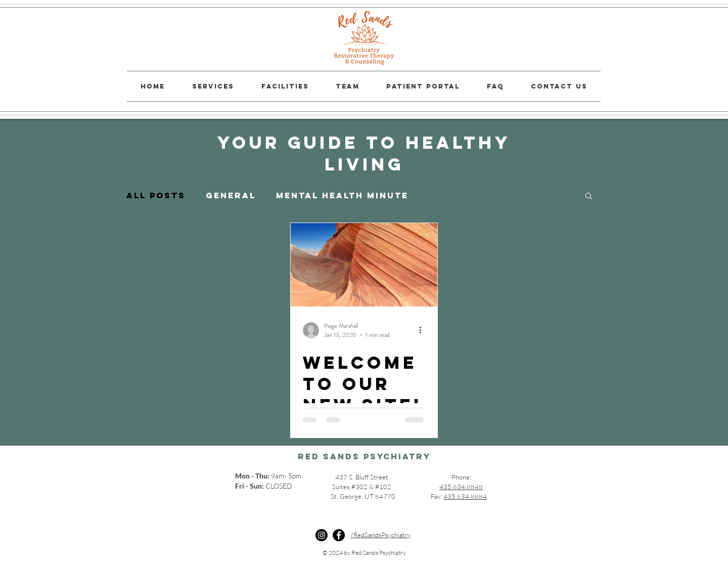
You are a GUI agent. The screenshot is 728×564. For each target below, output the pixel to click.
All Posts (156, 196)
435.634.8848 (461, 487)
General (231, 196)
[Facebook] (339, 535)
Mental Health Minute (342, 196)
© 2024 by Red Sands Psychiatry (364, 553)
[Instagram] (322, 535)
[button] (589, 197)
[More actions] (424, 330)
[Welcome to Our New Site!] (364, 265)
